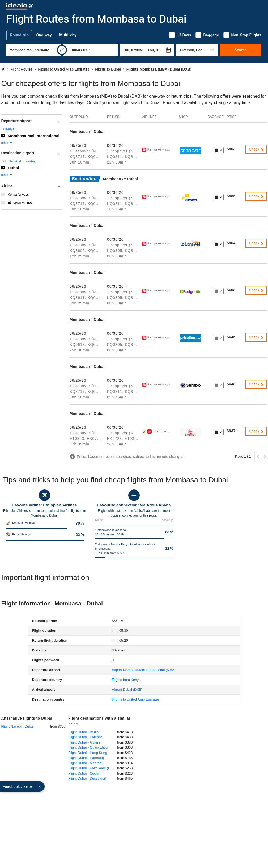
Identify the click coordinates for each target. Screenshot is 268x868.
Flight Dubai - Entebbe (85, 737)
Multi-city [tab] (68, 35)
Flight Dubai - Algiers (84, 742)
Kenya (10, 129)
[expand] (5, 787)
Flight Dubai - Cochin (84, 773)
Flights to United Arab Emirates (136, 699)
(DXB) (127, 689)
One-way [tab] (44, 35)
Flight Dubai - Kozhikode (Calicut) (93, 768)
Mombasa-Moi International (34, 136)
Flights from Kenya (126, 680)
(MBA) (144, 670)
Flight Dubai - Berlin (83, 732)
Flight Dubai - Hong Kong (88, 753)
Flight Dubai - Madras (85, 763)
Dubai (14, 168)
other (7, 143)
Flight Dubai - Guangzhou (88, 747)
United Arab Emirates (20, 161)
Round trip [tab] (19, 35)
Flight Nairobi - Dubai (18, 726)
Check (257, 149)
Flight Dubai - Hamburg (86, 758)
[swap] (62, 50)
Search (241, 50)
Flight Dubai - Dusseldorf (87, 778)
